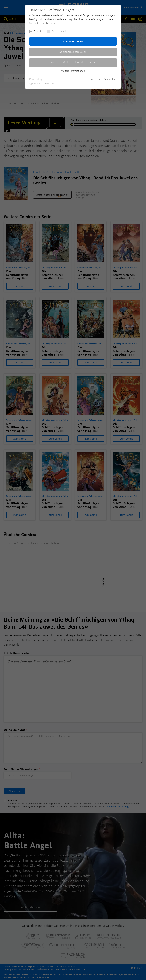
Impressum (96, 79)
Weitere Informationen (73, 71)
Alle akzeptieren (73, 41)
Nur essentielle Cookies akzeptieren (73, 62)
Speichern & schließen (73, 52)
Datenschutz (110, 79)
